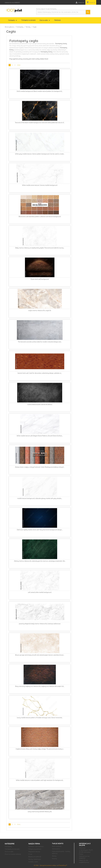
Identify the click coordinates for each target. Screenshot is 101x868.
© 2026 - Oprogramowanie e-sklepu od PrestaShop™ (50, 865)
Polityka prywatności (35, 849)
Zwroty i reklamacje (35, 859)
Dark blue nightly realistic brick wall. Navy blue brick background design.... (40, 530)
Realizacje (58, 20)
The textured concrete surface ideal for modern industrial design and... (40, 342)
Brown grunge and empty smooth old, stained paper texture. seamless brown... (40, 655)
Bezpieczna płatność (35, 857)
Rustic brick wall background (40, 279)
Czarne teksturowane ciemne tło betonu (40, 404)
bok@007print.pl (84, 862)
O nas (30, 854)
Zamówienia (56, 849)
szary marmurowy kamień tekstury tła (40, 812)
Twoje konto (58, 844)
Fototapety (13, 20)
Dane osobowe (57, 846)
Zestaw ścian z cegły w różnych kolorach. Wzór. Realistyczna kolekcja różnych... (40, 467)
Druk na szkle (45, 20)
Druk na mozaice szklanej (13, 854)
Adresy (54, 856)
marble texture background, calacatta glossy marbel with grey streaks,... (40, 498)
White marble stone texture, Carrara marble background (40, 185)
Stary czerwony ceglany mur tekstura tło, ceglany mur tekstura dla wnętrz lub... (40, 686)
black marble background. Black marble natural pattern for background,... (40, 91)
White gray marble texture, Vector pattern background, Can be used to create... (40, 154)
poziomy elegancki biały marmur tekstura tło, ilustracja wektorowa (40, 624)
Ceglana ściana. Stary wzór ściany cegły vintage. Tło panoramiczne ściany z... (40, 749)
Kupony (54, 859)
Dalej (19, 65)
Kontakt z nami (33, 862)
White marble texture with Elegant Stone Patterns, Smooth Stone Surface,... (40, 436)
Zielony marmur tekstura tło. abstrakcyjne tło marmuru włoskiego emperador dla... (40, 561)
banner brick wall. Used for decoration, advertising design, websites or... (40, 373)
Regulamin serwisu (34, 852)
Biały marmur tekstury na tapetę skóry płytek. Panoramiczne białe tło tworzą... (40, 248)
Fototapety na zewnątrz (29, 20)
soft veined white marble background (40, 592)
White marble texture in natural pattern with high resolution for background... (40, 780)
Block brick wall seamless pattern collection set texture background (40, 216)
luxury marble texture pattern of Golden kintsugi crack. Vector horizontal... (40, 718)
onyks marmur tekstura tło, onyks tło (40, 310)
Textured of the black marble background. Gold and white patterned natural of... (40, 123)
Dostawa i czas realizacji (36, 846)
